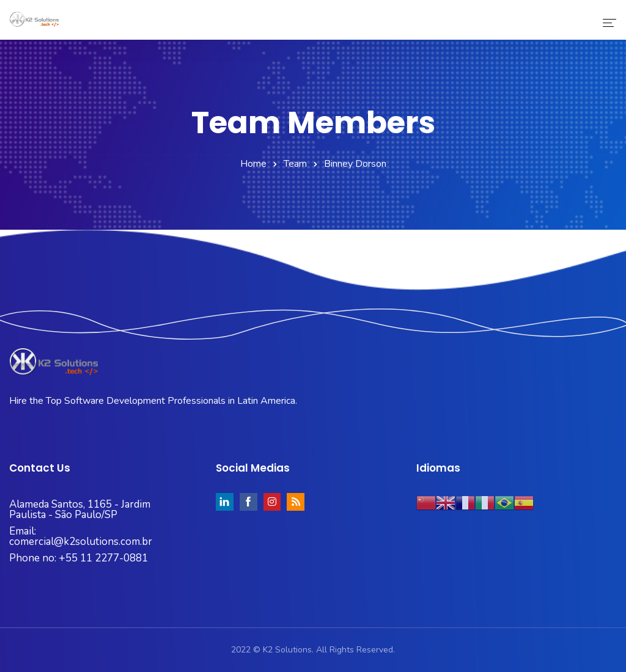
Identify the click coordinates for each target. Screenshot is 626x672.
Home (253, 164)
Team (295, 164)
